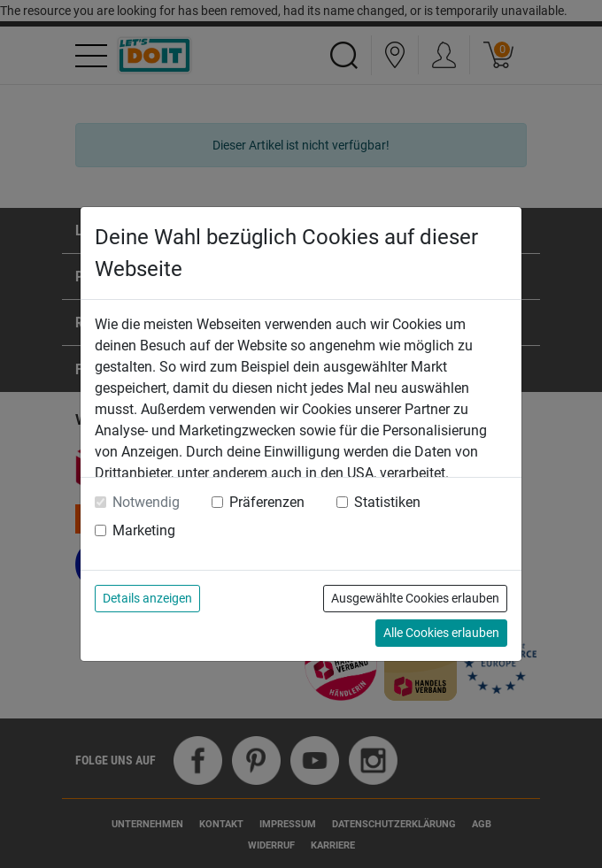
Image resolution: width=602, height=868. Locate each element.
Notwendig (146, 502)
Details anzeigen (147, 598)
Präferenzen (267, 502)
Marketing (144, 530)
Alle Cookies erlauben (441, 633)
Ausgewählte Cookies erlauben (415, 598)
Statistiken (387, 502)
